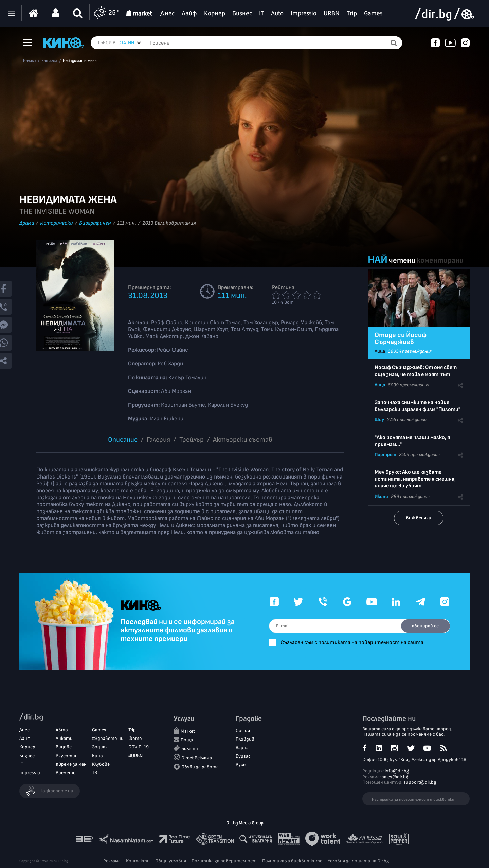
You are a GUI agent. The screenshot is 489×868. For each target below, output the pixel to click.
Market (188, 731)
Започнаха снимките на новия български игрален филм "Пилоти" (418, 406)
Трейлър (192, 440)
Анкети (64, 739)
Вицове (64, 747)
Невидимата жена (80, 61)
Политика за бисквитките (292, 861)
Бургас (243, 756)
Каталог (49, 61)
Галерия (158, 440)
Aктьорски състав (243, 440)
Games (99, 730)
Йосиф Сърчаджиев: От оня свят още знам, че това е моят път (416, 371)
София (243, 731)
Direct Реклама (197, 758)
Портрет (385, 455)
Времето (66, 773)
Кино (97, 756)
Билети (190, 749)
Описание (123, 440)
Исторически (57, 223)
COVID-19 (139, 747)
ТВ (95, 773)
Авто (62, 730)
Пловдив (245, 739)
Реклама (112, 861)
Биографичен (95, 223)
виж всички (419, 518)
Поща (187, 740)
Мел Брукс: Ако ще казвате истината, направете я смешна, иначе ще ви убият (415, 479)
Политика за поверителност (224, 861)
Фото (135, 739)
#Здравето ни (108, 739)
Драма (27, 223)
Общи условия (171, 861)
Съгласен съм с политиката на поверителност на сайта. (357, 643)
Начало (29, 61)
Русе (241, 765)
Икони (381, 496)
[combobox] (130, 43)
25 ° (106, 13)
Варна (242, 748)
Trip (132, 730)
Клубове (101, 764)
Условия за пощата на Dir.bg (358, 861)
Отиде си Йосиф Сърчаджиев (401, 338)
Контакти (138, 861)
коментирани (440, 261)
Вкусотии (67, 756)
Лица (380, 351)
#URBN (135, 756)
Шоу (379, 420)
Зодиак (100, 747)
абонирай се (425, 626)
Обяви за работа (200, 767)
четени (402, 261)
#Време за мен (71, 764)
